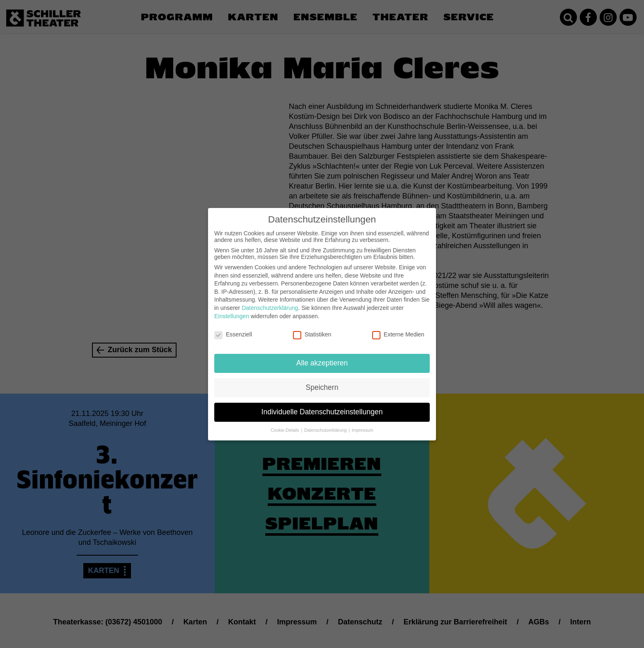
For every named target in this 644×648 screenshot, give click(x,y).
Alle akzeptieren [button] (322, 356)
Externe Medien (398, 328)
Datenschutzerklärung (270, 301)
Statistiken (312, 328)
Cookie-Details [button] (285, 423)
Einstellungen (232, 309)
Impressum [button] (363, 423)
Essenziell (233, 328)
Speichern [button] (322, 381)
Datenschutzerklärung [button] (326, 423)
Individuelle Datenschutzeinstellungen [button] (322, 405)
